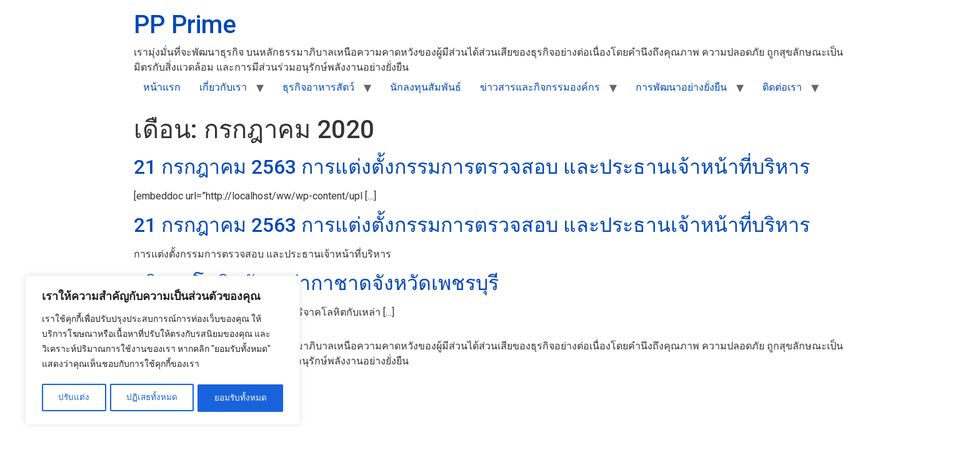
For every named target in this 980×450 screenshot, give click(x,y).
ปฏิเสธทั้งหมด (152, 398)
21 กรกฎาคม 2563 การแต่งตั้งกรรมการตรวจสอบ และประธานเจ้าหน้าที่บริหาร (472, 167)
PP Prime (185, 25)
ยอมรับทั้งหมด (241, 398)
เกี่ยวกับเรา (223, 87)
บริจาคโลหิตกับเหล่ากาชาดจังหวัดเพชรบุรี (316, 283)
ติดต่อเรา (782, 87)
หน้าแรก (162, 87)
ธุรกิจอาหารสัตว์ (318, 87)
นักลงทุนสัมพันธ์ (426, 87)
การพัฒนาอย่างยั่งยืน (681, 87)
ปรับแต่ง (73, 398)
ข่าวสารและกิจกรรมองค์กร (540, 87)
